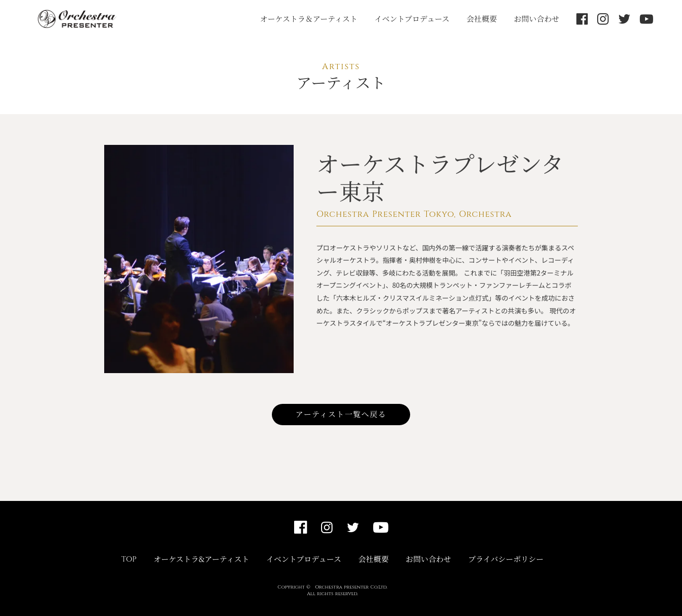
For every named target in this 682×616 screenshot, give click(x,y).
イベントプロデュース (412, 19)
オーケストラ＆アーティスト (309, 19)
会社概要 (482, 19)
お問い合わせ (537, 19)
